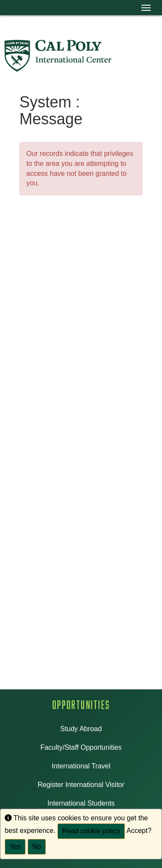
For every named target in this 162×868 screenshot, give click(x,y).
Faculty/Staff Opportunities (81, 747)
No (37, 847)
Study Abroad (81, 729)
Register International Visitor (81, 785)
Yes (15, 847)
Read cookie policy (91, 831)
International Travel (81, 766)
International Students (81, 803)
